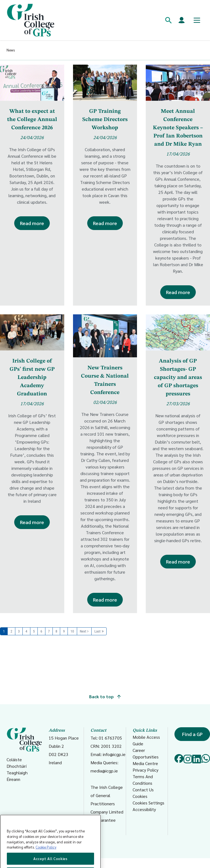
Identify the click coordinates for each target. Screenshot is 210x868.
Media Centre (145, 763)
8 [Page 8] (56, 631)
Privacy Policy (145, 770)
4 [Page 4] (26, 631)
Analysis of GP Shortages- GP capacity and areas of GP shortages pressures (178, 378)
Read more (32, 223)
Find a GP (192, 734)
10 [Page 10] (72, 631)
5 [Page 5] (34, 631)
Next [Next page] (83, 631)
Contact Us (143, 790)
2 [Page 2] (11, 631)
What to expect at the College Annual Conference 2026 (32, 120)
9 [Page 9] (64, 631)
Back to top (105, 696)
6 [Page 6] (41, 631)
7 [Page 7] (49, 631)
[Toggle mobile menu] (197, 20)
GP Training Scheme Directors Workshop (105, 120)
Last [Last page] (97, 631)
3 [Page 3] (19, 631)
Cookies (140, 796)
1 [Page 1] (4, 631)
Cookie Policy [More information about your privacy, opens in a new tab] (46, 862)
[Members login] (182, 20)
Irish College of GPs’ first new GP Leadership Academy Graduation (32, 378)
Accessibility (144, 809)
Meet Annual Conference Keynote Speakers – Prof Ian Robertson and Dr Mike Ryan (178, 128)
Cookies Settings (148, 803)
